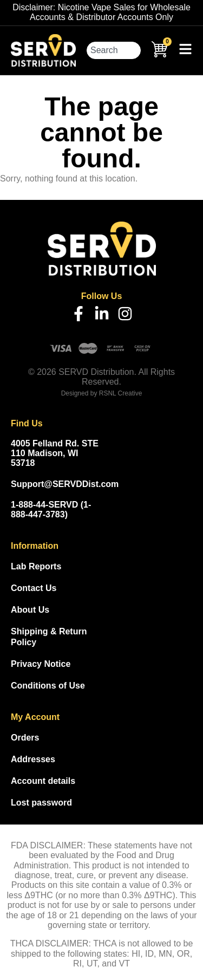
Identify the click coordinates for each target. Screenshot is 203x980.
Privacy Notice (41, 664)
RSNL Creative (121, 393)
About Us (30, 610)
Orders (25, 738)
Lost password (41, 803)
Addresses (33, 759)
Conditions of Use (48, 686)
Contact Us (34, 588)
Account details (43, 781)
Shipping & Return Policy (49, 637)
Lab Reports (36, 566)
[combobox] (114, 50)
